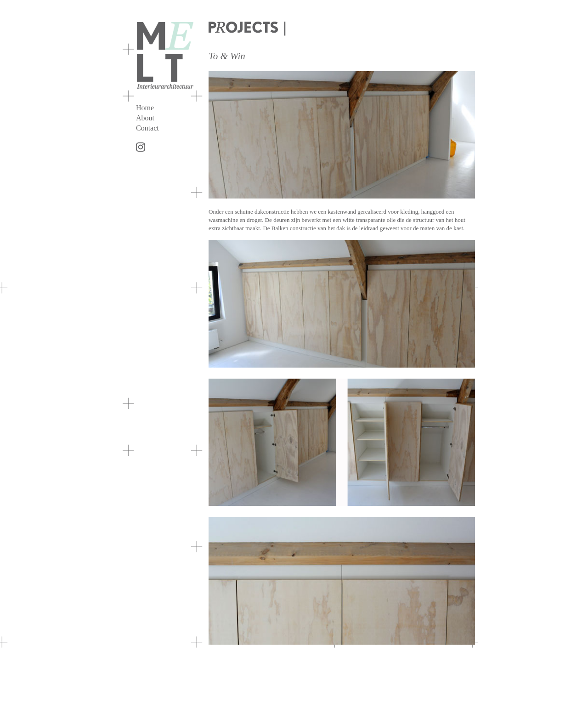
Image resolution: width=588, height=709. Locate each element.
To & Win (227, 56)
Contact (147, 128)
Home (145, 108)
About (145, 118)
